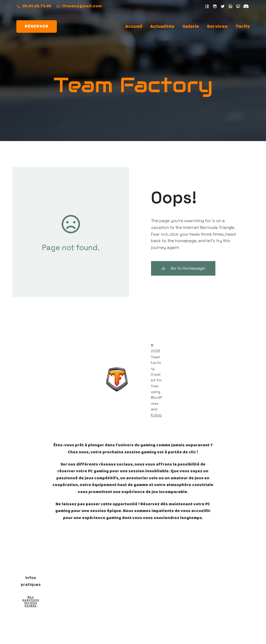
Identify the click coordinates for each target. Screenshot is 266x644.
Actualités (162, 27)
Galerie (191, 27)
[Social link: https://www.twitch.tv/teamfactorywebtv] (238, 6)
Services (217, 27)
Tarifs (243, 27)
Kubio (156, 416)
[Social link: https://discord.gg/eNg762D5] (246, 6)
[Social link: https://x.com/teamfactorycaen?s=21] (223, 6)
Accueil (134, 27)
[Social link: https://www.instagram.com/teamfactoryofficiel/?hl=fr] (215, 6)
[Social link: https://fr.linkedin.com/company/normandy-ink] (230, 6)
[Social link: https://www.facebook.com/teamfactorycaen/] (207, 6)
